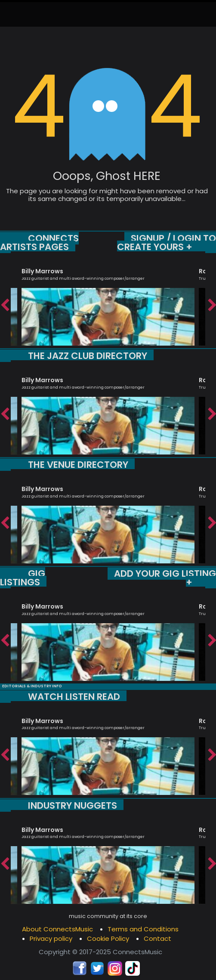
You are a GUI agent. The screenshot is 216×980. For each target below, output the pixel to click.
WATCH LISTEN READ (74, 697)
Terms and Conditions (143, 929)
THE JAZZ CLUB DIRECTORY (88, 356)
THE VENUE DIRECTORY (78, 465)
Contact (157, 938)
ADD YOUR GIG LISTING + (165, 578)
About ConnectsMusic (57, 929)
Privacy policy (51, 938)
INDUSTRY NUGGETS (73, 805)
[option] (108, 303)
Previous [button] (4, 303)
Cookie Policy (108, 938)
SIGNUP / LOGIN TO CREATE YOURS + (167, 243)
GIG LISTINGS (23, 578)
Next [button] (212, 303)
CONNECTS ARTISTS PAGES (39, 243)
